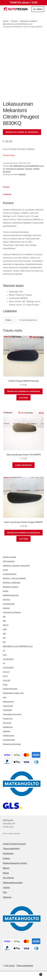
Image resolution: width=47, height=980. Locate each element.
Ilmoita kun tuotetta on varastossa (22, 132)
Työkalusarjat (8, 736)
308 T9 (6, 625)
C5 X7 (5, 676)
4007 (5, 629)
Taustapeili (7, 710)
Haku (23, 976)
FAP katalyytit (9, 561)
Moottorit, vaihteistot (12, 583)
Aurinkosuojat (9, 604)
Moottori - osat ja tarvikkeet (14, 578)
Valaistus (7, 731)
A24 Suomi (10, 966)
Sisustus (14, 21)
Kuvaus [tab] (6, 187)
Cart (37, 974)
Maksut (6, 868)
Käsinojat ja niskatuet (28, 21)
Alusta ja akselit (10, 557)
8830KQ (22, 174)
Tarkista (6, 888)
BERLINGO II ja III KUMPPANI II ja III (17, 24)
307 (11, 166)
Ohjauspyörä (8, 702)
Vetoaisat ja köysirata (12, 744)
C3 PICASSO (8, 659)
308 (4, 621)
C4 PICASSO (8, 668)
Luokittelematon (10, 574)
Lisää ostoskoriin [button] (24, 465)
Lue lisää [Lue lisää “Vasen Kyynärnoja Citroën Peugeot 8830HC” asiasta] (23, 539)
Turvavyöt (7, 723)
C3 (4, 169)
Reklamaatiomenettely (13, 883)
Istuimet (6, 608)
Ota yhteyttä (8, 878)
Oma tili (8, 976)
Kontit (5, 570)
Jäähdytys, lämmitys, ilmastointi (16, 566)
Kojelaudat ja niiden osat (13, 693)
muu (5, 697)
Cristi (5, 685)
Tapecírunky (8, 706)
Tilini (5, 892)
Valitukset (7, 897)
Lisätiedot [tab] (7, 194)
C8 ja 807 (7, 680)
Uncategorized (9, 740)
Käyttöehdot (8, 853)
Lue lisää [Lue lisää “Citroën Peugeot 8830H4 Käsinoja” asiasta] (23, 398)
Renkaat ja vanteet (11, 587)
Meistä (6, 873)
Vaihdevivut (8, 727)
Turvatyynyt (8, 719)
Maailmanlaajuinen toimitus (15, 863)
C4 (4, 663)
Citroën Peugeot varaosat (14, 844)
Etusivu (6, 21)
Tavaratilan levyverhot (12, 714)
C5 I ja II (6, 672)
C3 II (5, 655)
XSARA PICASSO (10, 689)
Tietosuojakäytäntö (11, 849)
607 (4, 642)
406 (4, 634)
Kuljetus (6, 858)
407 (4, 638)
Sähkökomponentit (11, 595)
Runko (6, 591)
